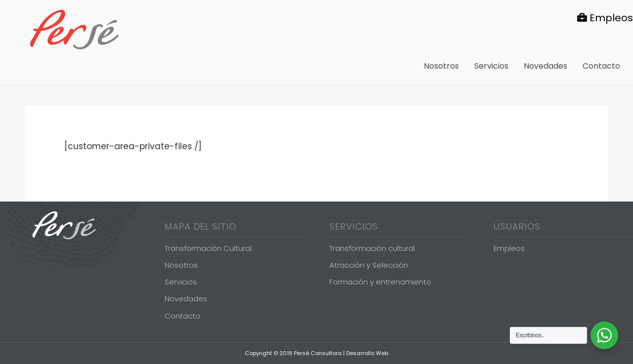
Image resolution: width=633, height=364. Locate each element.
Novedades (186, 299)
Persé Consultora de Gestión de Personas (74, 30)
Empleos (605, 18)
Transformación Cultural (208, 248)
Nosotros (181, 265)
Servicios (181, 282)
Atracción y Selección (369, 265)
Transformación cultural (372, 248)
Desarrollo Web (367, 353)
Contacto (182, 316)
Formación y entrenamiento (380, 282)
